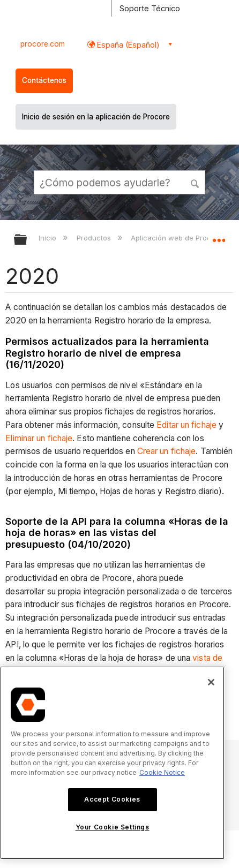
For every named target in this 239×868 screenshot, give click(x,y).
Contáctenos (44, 80)
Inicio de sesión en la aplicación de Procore (96, 117)
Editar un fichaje (186, 425)
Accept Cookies (112, 799)
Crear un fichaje (167, 451)
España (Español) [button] (127, 45)
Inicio (48, 238)
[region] (112, 763)
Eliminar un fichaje (39, 438)
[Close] (211, 682)
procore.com (43, 44)
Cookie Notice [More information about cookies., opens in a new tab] (162, 772)
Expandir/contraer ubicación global (219, 236)
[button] (195, 182)
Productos (95, 238)
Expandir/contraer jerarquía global (27, 240)
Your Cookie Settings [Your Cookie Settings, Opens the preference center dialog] (113, 827)
